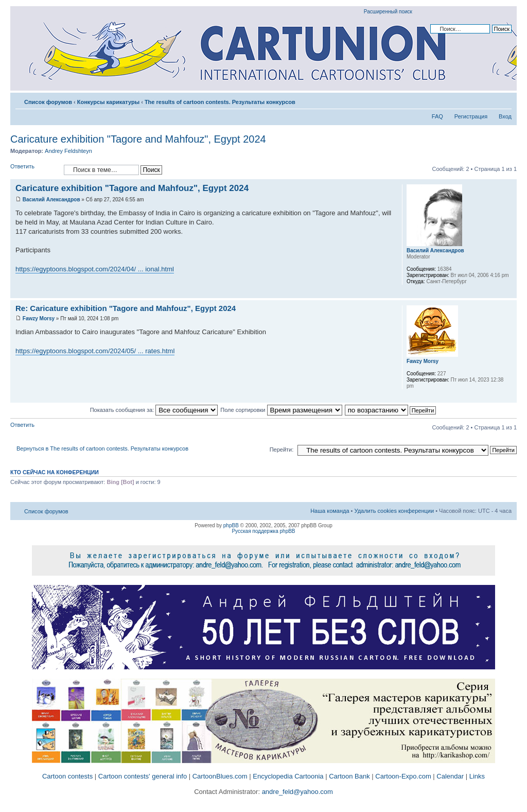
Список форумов (48, 102)
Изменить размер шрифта (504, 100)
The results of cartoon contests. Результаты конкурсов (220, 102)
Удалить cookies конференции (394, 511)
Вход (505, 116)
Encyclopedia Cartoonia (288, 776)
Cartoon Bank (349, 776)
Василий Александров (51, 200)
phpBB (231, 525)
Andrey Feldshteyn (68, 151)
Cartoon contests (67, 776)
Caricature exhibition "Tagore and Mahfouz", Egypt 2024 (138, 139)
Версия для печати (488, 100)
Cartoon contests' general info (143, 776)
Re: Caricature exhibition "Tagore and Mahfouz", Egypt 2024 (126, 308)
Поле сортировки (281, 410)
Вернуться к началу (509, 293)
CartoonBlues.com (220, 776)
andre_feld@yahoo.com (296, 792)
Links (477, 776)
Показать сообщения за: (154, 410)
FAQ (437, 116)
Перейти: (282, 450)
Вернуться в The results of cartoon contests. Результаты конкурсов (102, 448)
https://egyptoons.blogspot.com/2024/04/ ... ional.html (95, 269)
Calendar (450, 776)
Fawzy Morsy (39, 318)
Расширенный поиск (388, 12)
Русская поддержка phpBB (263, 531)
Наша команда (330, 511)
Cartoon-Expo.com (403, 776)
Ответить (34, 170)
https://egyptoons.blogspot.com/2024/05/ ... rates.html (95, 351)
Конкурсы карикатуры (108, 102)
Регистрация (471, 116)
